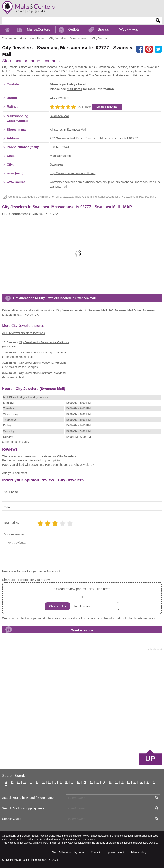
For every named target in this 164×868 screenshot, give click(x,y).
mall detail (75, 89)
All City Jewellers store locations (23, 333)
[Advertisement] (82, 699)
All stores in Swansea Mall (68, 130)
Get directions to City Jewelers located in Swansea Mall (54, 298)
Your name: (12, 492)
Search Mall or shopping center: (24, 808)
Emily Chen (48, 197)
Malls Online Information (30, 860)
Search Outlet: (12, 819)
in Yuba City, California (42, 353)
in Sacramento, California (44, 342)
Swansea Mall (59, 116)
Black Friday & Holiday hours (68, 852)
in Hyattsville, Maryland (43, 363)
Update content (115, 852)
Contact (95, 852)
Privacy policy (138, 852)
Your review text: (15, 534)
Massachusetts (60, 156)
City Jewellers (59, 98)
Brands (103, 30)
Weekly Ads (129, 30)
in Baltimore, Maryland (42, 373)
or (82, 598)
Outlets (74, 30)
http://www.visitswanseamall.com (73, 173)
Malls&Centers (39, 30)
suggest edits (106, 197)
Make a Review (107, 107)
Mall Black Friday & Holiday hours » (26, 397)
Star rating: (12, 523)
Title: (7, 507)
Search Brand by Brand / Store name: (28, 798)
